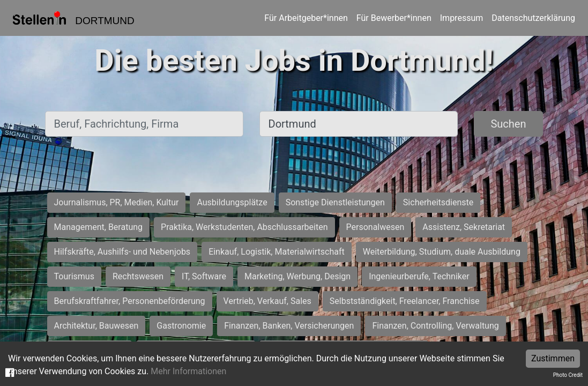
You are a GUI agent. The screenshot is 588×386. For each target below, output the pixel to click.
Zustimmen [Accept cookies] (553, 358)
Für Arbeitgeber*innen (306, 18)
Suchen (508, 124)
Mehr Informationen (188, 371)
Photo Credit (568, 375)
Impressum (462, 18)
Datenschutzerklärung (533, 18)
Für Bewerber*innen (394, 18)
